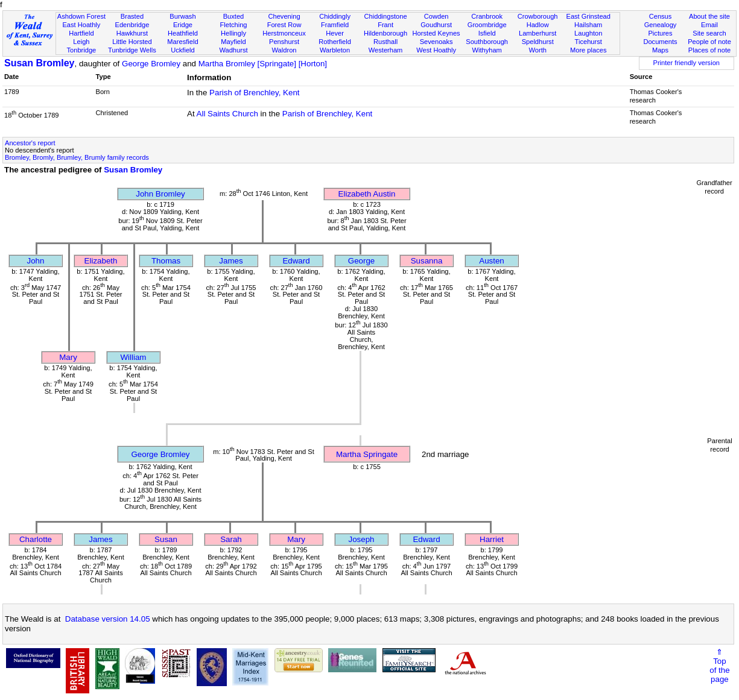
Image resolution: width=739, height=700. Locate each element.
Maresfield (182, 42)
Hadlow (538, 25)
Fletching (233, 25)
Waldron (284, 50)
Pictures (660, 33)
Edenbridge (132, 25)
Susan (166, 539)
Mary (68, 357)
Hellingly (233, 33)
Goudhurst (436, 25)
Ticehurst (588, 42)
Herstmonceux (284, 33)
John (36, 261)
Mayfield (233, 42)
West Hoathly (436, 50)
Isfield (487, 33)
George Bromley (151, 64)
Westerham (386, 50)
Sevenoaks (436, 42)
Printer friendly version (686, 63)
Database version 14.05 (108, 619)
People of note (709, 42)
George (361, 261)
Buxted (234, 16)
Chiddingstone (386, 16)
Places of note (709, 50)
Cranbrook (487, 16)
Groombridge (487, 25)
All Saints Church (227, 114)
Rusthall (385, 42)
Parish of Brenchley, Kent (254, 93)
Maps (660, 50)
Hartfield (81, 33)
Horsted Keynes (436, 33)
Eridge (183, 25)
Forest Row (284, 25)
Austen (492, 261)
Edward (296, 261)
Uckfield (183, 50)
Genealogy (661, 25)
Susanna (427, 261)
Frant (385, 25)
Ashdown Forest (81, 16)
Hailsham (588, 25)
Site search (709, 33)
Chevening (284, 16)
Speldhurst (538, 42)
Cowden (436, 16)
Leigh (81, 42)
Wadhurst (233, 50)
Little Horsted (132, 42)
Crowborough (538, 16)
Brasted (132, 16)
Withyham (487, 50)
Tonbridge (82, 50)
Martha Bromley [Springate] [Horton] (263, 64)
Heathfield (183, 33)
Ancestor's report (30, 143)
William (134, 357)
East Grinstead (588, 16)
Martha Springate (367, 454)
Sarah (231, 539)
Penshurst (284, 42)
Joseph (362, 539)
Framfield (335, 25)
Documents (660, 42)
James (231, 261)
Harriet (492, 539)
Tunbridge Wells (132, 50)
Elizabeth (101, 261)
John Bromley (160, 194)
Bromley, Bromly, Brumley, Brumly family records (77, 157)
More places (588, 50)
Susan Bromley (39, 63)
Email (709, 25)
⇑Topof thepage (719, 666)
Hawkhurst (132, 33)
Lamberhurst (538, 33)
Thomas (166, 261)
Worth (537, 50)
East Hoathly (81, 25)
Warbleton (335, 50)
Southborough (487, 42)
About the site (709, 16)
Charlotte (36, 539)
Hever (335, 33)
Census (661, 16)
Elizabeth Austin (367, 194)
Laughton (588, 33)
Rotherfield (335, 42)
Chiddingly (335, 16)
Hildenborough (385, 33)
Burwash (182, 16)
